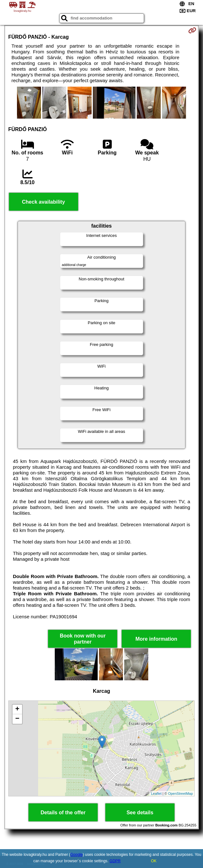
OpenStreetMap (181, 794)
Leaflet (156, 794)
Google (76, 855)
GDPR (115, 861)
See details (140, 813)
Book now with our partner (83, 639)
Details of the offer (63, 813)
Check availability (44, 202)
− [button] (17, 719)
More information (156, 639)
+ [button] (17, 709)
